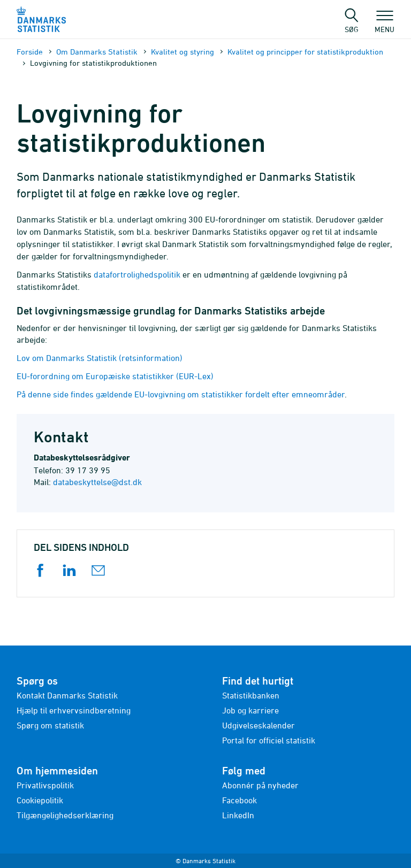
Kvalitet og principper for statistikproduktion (305, 52)
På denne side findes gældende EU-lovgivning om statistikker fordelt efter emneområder (181, 394)
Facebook (239, 800)
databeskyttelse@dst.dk (97, 482)
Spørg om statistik (50, 725)
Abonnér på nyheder (260, 785)
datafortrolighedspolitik (137, 274)
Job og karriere (250, 710)
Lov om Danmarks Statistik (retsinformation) (100, 358)
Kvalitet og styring (182, 52)
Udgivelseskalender (258, 725)
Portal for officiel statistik (269, 740)
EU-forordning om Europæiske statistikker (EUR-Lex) (115, 376)
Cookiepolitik (40, 800)
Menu (385, 24)
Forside (30, 52)
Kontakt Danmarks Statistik (67, 695)
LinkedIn (238, 815)
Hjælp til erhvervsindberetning (74, 710)
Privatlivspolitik (45, 785)
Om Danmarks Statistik (97, 52)
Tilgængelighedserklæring (65, 815)
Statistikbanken (251, 695)
